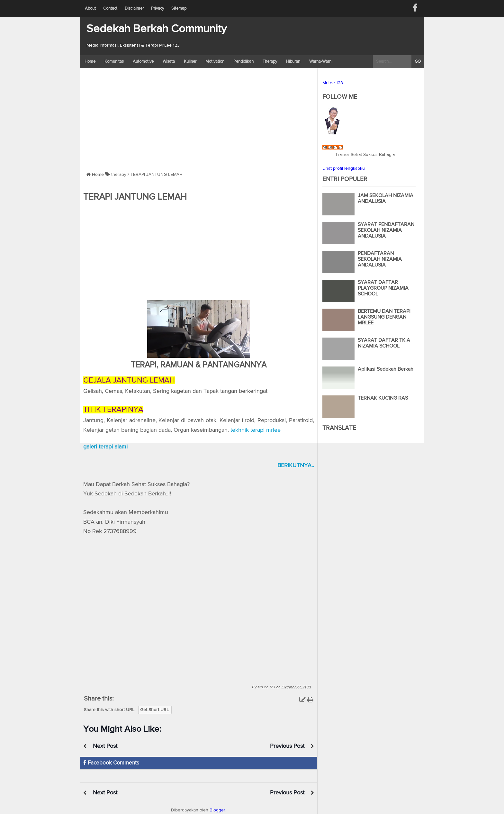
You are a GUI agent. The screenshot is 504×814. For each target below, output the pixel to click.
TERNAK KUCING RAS (383, 398)
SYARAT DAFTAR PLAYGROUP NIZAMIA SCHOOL (383, 288)
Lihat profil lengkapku (344, 168)
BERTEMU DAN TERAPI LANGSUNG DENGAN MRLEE (384, 317)
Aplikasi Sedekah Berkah (386, 369)
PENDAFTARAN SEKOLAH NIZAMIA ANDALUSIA (380, 259)
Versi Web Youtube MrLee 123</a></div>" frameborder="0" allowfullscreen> (199, 609)
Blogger (217, 810)
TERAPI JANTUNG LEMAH (135, 197)
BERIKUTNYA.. (296, 466)
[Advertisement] (199, 116)
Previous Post (287, 746)
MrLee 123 (333, 83)
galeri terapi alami (105, 447)
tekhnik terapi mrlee (256, 430)
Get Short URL (154, 710)
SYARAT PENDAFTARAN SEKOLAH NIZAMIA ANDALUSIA (386, 231)
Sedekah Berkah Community (157, 29)
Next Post (105, 746)
